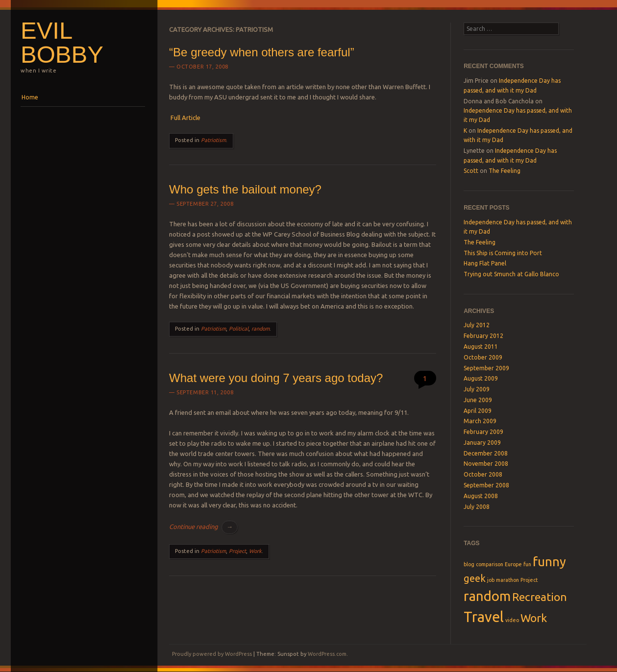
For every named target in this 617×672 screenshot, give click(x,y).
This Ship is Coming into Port (503, 253)
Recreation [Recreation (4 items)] (540, 597)
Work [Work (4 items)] (534, 618)
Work (255, 551)
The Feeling (505, 171)
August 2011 (481, 347)
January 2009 (482, 443)
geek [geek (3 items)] (475, 578)
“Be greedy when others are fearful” (262, 52)
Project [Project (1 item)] (529, 580)
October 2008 (483, 474)
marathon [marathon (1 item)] (507, 580)
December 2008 (486, 453)
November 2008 (486, 464)
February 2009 (483, 432)
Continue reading (203, 527)
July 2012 (477, 325)
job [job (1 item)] (491, 580)
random (260, 329)
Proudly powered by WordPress (212, 654)
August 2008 (481, 496)
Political (239, 329)
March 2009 (480, 421)
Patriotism (213, 140)
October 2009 (483, 357)
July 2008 (477, 507)
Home (30, 97)
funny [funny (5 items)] (549, 562)
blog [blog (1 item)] (469, 564)
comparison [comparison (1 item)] (490, 564)
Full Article (185, 118)
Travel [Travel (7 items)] (484, 617)
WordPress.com (327, 654)
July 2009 (477, 389)
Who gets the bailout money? (245, 189)
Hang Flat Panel (485, 263)
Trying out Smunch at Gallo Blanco (511, 274)
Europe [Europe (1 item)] (513, 564)
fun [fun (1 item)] (527, 564)
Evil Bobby (62, 42)
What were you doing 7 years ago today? (276, 378)
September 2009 (486, 368)
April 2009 (478, 411)
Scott (471, 171)
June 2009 (478, 400)
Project (237, 551)
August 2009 (481, 378)
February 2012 (483, 336)
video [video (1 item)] (512, 620)
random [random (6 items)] (487, 596)
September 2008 (486, 485)
